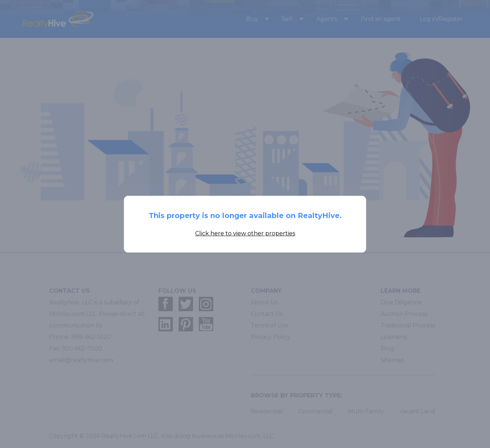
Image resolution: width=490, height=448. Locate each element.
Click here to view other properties (245, 233)
